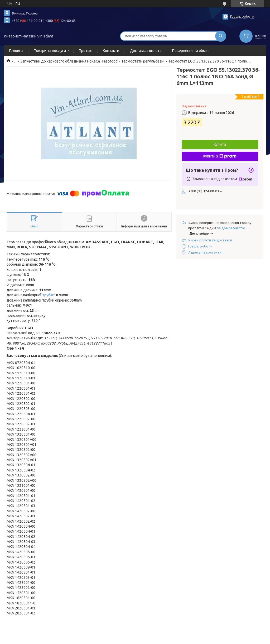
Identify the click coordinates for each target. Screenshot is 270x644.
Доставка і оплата (146, 51)
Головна (16, 51)
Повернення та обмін (190, 51)
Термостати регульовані (143, 61)
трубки (48, 295)
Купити (220, 144)
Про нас (85, 51)
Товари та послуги (50, 51)
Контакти (111, 51)
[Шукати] (221, 36)
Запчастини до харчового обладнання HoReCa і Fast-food (69, 61)
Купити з (220, 156)
